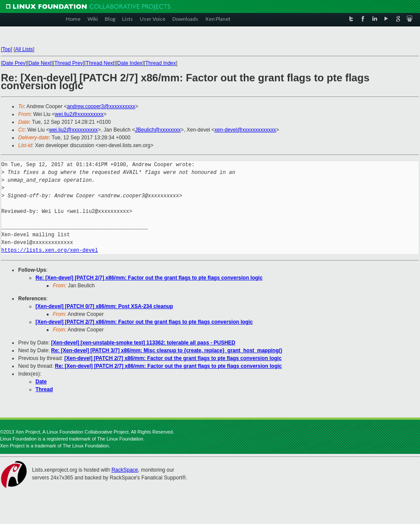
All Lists (24, 49)
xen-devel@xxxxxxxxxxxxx (245, 130)
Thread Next (100, 63)
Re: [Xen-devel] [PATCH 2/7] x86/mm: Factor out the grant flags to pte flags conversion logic (149, 278)
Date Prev (14, 63)
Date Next (40, 63)
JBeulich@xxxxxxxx (158, 130)
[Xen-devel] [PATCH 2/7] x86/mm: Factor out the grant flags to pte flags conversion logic (144, 322)
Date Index (130, 63)
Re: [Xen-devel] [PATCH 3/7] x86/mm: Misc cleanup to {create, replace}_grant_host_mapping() (167, 350)
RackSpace (124, 470)
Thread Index (161, 63)
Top (6, 49)
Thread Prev (68, 63)
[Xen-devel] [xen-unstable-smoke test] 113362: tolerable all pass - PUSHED (143, 343)
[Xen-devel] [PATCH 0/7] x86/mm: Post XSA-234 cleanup (104, 306)
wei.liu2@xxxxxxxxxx (79, 114)
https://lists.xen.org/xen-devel (50, 250)
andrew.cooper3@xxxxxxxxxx (101, 106)
